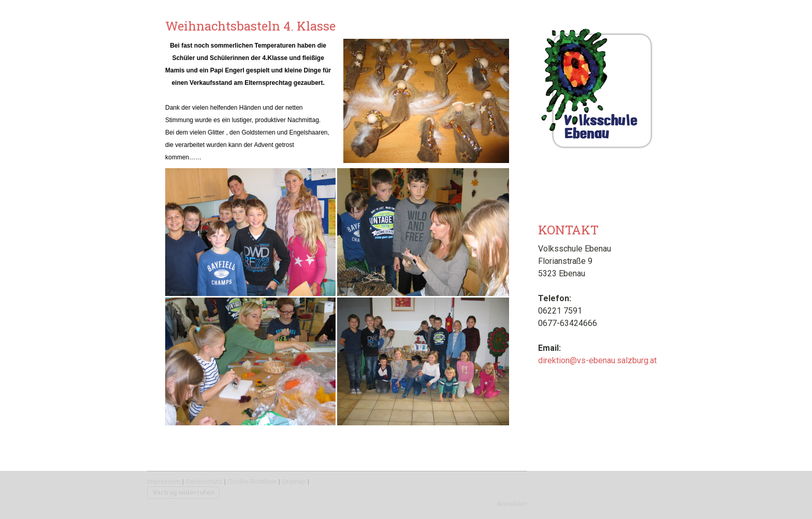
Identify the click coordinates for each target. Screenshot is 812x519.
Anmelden (512, 504)
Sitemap (294, 481)
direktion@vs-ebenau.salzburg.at (597, 360)
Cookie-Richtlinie (252, 481)
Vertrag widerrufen (183, 492)
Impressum (164, 481)
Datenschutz (204, 481)
